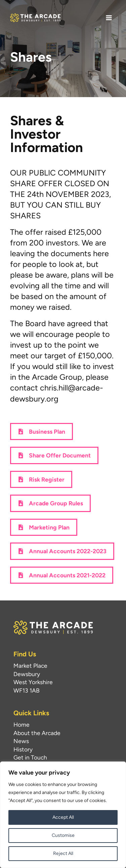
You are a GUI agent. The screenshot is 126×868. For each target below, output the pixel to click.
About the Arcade (37, 733)
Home (22, 725)
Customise (63, 835)
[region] (63, 815)
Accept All (63, 817)
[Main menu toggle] (109, 18)
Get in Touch (30, 757)
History (23, 749)
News (21, 741)
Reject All (63, 853)
